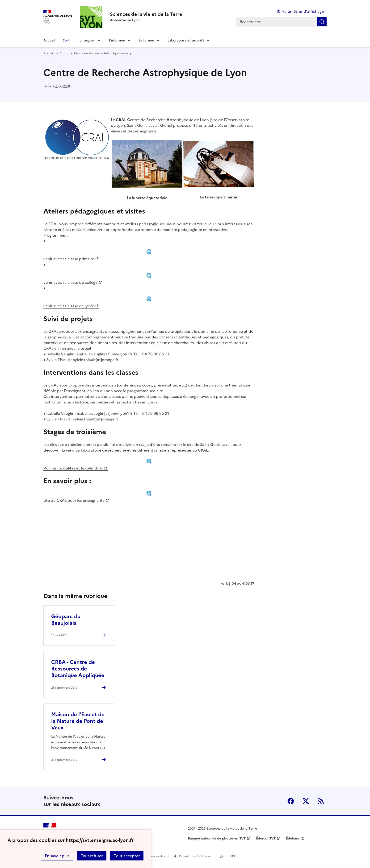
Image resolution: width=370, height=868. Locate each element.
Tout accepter (127, 856)
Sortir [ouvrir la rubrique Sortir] (64, 53)
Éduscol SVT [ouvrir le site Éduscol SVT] (266, 838)
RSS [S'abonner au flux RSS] (321, 801)
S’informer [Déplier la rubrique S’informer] (117, 40)
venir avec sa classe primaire (69, 259)
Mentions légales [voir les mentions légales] (153, 856)
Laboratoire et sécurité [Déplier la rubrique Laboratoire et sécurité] (186, 40)
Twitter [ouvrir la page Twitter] (306, 801)
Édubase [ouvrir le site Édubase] (293, 838)
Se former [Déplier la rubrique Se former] (146, 40)
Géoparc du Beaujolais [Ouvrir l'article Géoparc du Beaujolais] (66, 620)
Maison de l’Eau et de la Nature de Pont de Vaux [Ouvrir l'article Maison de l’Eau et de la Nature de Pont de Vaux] (78, 721)
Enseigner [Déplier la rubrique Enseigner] (87, 40)
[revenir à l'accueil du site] (146, 14)
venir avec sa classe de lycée (69, 306)
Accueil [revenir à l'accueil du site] (49, 40)
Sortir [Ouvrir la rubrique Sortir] (67, 40)
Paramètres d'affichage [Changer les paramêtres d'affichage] (303, 11)
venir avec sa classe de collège (70, 282)
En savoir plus (57, 856)
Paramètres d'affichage (195, 856)
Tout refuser (92, 856)
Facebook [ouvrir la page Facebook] (291, 801)
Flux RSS (231, 856)
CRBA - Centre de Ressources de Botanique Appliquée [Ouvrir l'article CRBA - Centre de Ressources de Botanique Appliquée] (78, 669)
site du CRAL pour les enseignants (74, 500)
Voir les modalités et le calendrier (73, 468)
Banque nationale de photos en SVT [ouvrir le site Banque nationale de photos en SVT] (217, 838)
